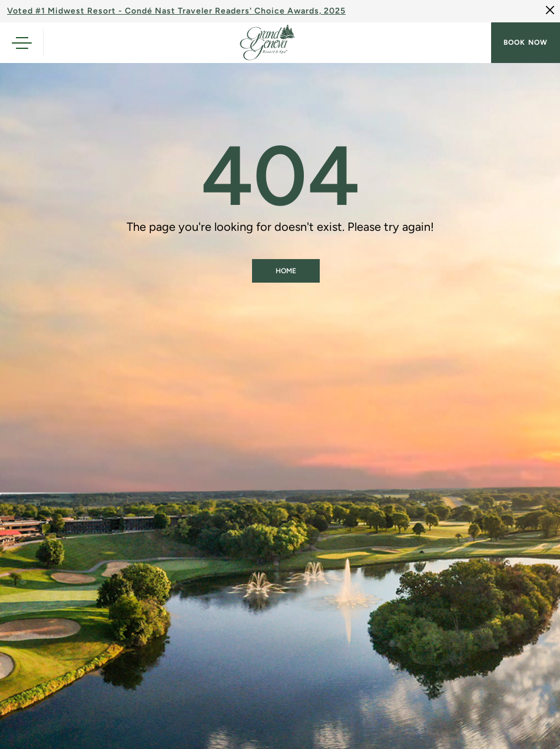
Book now (526, 42)
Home (286, 271)
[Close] (550, 10)
